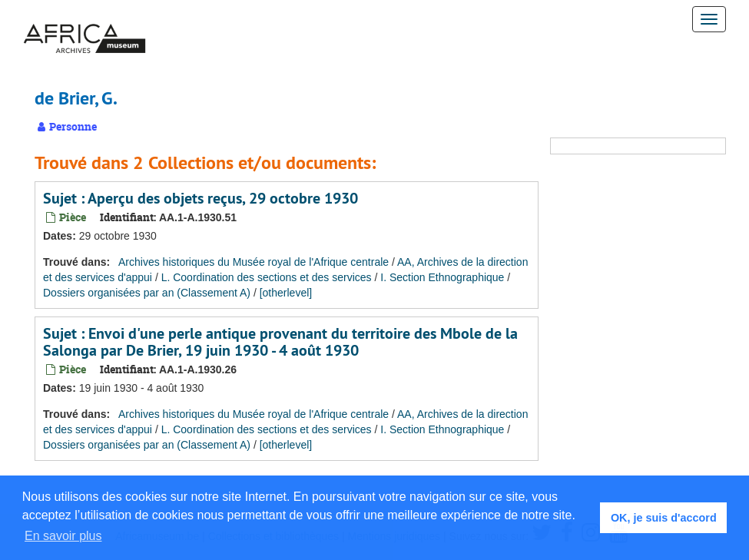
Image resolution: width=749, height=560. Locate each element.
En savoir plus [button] (63, 536)
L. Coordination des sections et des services (267, 277)
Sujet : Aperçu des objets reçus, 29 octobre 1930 (201, 198)
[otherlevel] (286, 293)
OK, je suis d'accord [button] (664, 518)
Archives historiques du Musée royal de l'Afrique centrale (254, 262)
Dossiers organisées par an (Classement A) (147, 293)
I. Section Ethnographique (442, 277)
